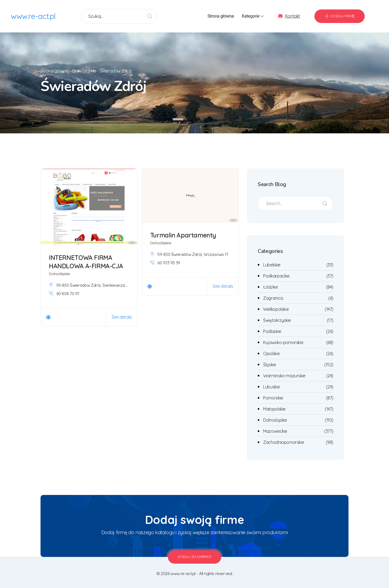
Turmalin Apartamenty (183, 235)
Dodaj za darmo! (194, 557)
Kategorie (253, 16)
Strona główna (221, 16)
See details (122, 317)
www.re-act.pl (33, 16)
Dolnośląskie (85, 71)
